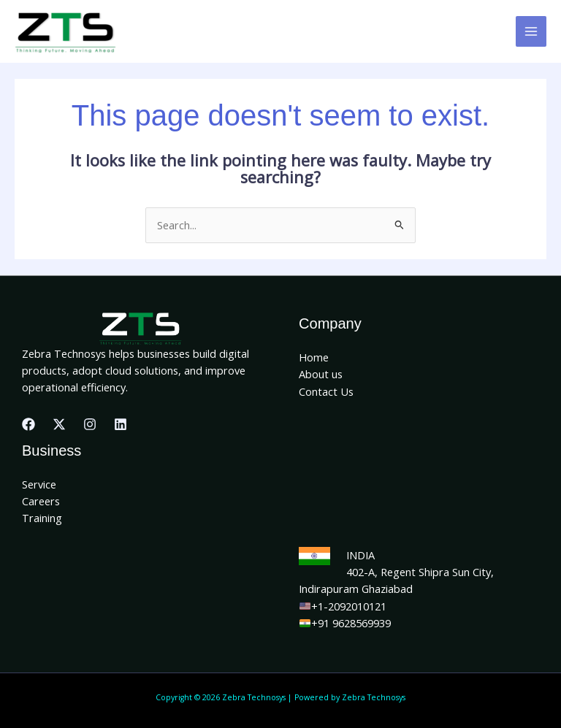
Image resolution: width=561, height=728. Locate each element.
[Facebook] (28, 424)
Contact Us (326, 391)
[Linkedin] (121, 424)
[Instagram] (90, 424)
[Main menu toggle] (531, 31)
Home (314, 357)
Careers (41, 501)
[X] (59, 424)
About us (321, 374)
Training (42, 518)
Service (39, 484)
